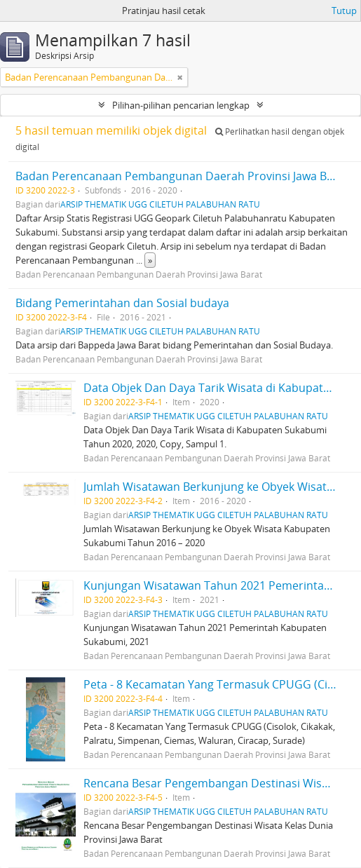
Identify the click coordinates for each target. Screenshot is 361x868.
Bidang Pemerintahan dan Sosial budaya (122, 303)
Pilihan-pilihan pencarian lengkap (181, 105)
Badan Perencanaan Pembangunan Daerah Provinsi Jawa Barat (182, 176)
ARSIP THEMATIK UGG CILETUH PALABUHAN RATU (160, 204)
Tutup (344, 11)
